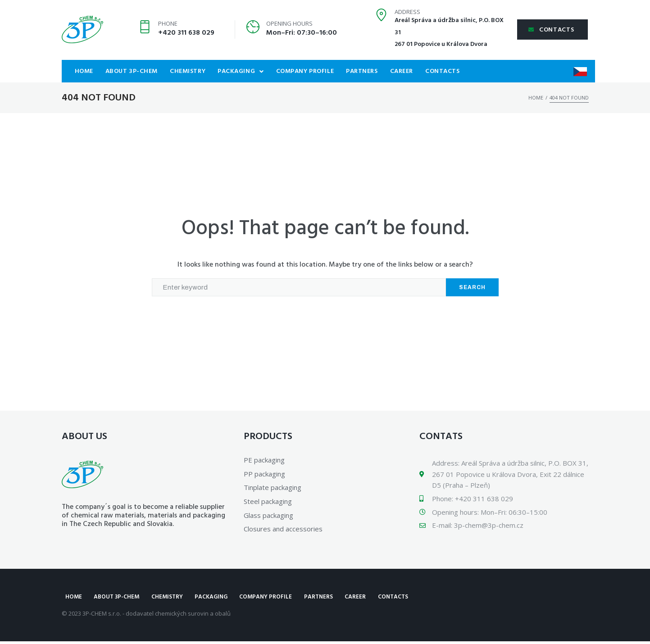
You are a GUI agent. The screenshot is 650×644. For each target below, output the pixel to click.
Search (472, 287)
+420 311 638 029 (186, 33)
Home (536, 98)
